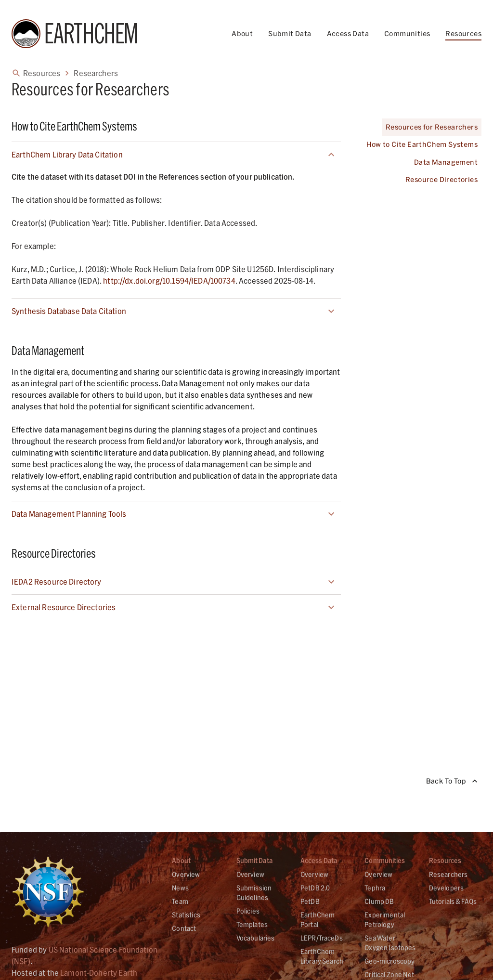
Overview (186, 874)
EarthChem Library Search (322, 956)
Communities (407, 33)
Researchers (448, 874)
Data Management (446, 163)
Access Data (348, 33)
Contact (184, 928)
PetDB (310, 901)
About (242, 33)
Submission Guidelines (254, 893)
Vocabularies (256, 938)
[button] (176, 155)
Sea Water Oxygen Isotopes (390, 943)
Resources (463, 33)
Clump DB (379, 901)
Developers (447, 888)
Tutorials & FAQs (453, 901)
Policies (248, 911)
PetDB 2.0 (315, 888)
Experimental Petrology (385, 920)
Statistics (186, 915)
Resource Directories (441, 180)
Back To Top (452, 781)
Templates (252, 924)
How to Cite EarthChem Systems (422, 145)
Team (180, 901)
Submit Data (290, 33)
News (180, 888)
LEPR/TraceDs (322, 938)
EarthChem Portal (318, 920)
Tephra (375, 888)
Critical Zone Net (389, 974)
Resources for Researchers (432, 127)
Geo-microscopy (389, 961)
